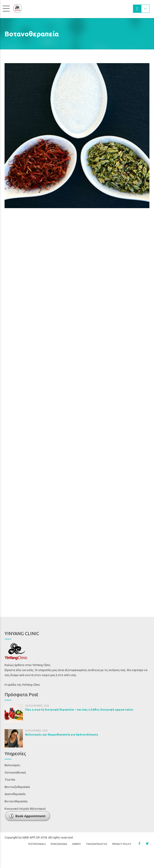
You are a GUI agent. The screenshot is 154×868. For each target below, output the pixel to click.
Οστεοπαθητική (15, 772)
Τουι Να (10, 779)
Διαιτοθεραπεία (15, 794)
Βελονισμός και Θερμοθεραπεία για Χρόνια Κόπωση (62, 735)
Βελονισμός (12, 765)
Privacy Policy (122, 853)
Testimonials (37, 853)
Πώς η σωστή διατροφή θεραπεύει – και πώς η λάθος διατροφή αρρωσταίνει (79, 710)
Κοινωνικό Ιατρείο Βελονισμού (25, 809)
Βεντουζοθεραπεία (17, 787)
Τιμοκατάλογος (97, 853)
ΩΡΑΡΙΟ (76, 853)
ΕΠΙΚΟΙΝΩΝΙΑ (59, 853)
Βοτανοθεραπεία (16, 801)
